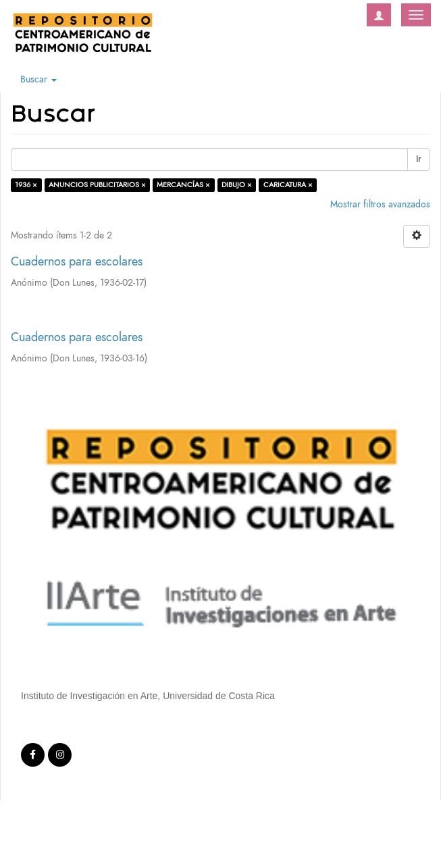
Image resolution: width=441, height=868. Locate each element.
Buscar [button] (38, 79)
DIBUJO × (237, 185)
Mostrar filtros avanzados (380, 204)
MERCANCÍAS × (183, 185)
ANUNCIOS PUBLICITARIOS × (97, 185)
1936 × (26, 185)
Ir (419, 159)
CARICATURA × (288, 185)
